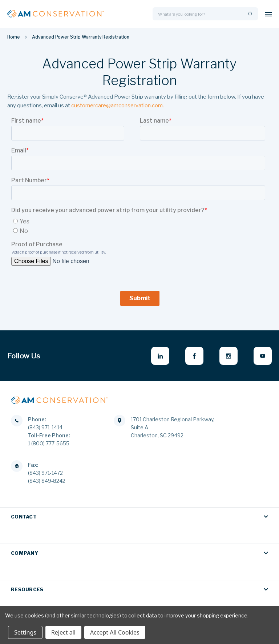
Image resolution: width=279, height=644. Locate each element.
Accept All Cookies (115, 632)
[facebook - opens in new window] (194, 356)
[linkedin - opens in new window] (160, 356)
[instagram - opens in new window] (229, 356)
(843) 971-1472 (45, 472)
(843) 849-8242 (47, 480)
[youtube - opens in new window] (263, 356)
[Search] (250, 14)
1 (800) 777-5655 (49, 443)
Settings (25, 632)
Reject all (63, 632)
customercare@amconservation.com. (118, 106)
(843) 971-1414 (45, 427)
